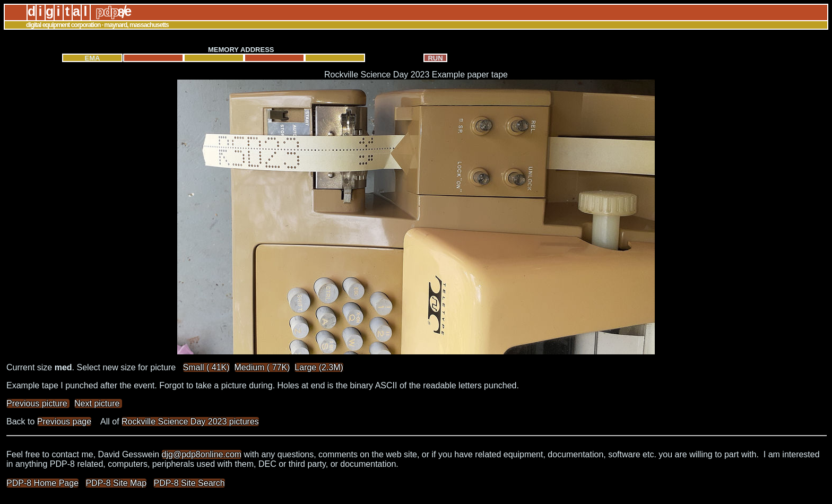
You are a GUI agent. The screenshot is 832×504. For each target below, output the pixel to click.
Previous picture (38, 403)
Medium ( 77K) (262, 367)
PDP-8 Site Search (189, 483)
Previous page (64, 422)
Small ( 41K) (206, 367)
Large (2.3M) (319, 367)
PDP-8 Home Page (42, 483)
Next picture (98, 403)
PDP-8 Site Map (116, 483)
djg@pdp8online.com (202, 454)
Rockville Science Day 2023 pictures (190, 422)
